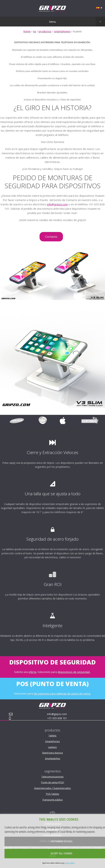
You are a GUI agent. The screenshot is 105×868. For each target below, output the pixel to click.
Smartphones (52, 741)
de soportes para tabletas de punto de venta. (62, 693)
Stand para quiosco (52, 753)
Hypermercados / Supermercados (52, 788)
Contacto (51, 237)
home (27, 31)
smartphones (62, 31)
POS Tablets (53, 794)
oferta (32, 672)
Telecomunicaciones (53, 777)
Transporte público (52, 800)
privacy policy (70, 863)
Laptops (52, 747)
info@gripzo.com (57, 204)
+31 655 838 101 (57, 718)
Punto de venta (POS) (53, 782)
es (35, 31)
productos (45, 31)
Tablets (52, 736)
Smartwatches (53, 758)
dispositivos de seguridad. (74, 672)
